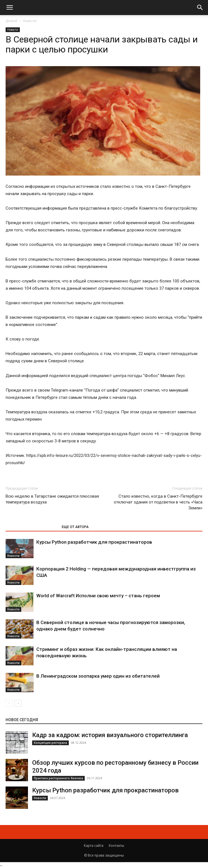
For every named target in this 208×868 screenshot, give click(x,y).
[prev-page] (9, 703)
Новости (30, 21)
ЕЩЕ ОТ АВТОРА (75, 527)
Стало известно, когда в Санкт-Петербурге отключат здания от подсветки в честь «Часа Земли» (158, 502)
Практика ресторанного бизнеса (58, 778)
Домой (11, 21)
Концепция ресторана (50, 743)
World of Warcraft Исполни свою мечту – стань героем (98, 596)
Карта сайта (94, 846)
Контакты (116, 846)
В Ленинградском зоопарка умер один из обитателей (98, 676)
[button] (10, 8)
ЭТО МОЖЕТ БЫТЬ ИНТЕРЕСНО (31, 527)
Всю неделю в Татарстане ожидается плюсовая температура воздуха (52, 499)
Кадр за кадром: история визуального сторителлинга (110, 735)
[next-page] (18, 703)
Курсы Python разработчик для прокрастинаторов (94, 542)
